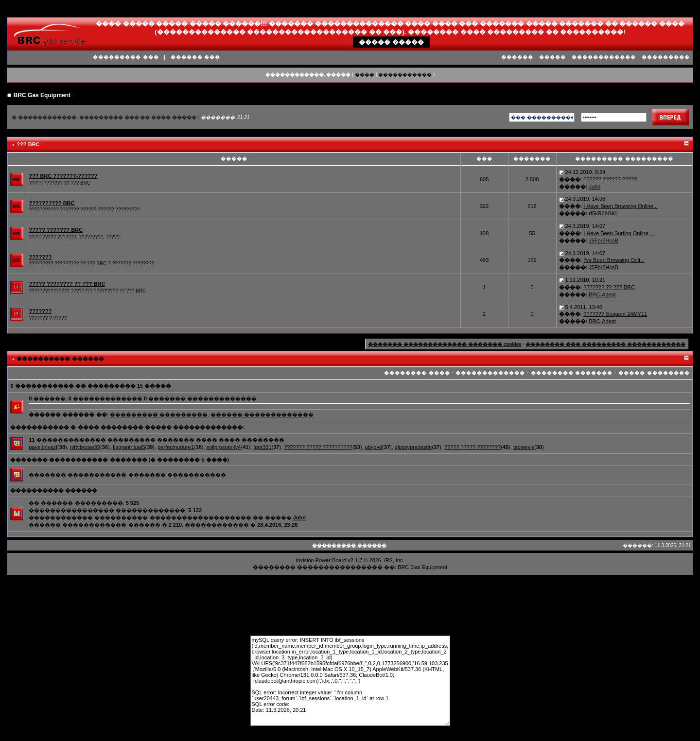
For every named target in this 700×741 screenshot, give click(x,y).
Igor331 (262, 447)
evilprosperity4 (224, 447)
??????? (40, 257)
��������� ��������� (159, 414)
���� (365, 75)
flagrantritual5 (129, 447)
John (595, 187)
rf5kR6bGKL (604, 213)
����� (552, 57)
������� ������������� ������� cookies (445, 344)
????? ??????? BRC (56, 230)
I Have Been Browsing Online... (621, 206)
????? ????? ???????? (472, 447)
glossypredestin (413, 447)
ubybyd (374, 447)
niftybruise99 (85, 447)
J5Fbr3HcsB (604, 241)
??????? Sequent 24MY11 (615, 314)
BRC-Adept (602, 294)
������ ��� (196, 57)
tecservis (524, 447)
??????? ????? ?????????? (318, 447)
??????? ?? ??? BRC (609, 287)
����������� (405, 75)
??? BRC (28, 144)
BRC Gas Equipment (42, 95)
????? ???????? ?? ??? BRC (67, 284)
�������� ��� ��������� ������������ (605, 344)
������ (517, 57)
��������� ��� (126, 57)
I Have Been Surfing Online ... (619, 233)
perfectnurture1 (176, 447)
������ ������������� (262, 414)
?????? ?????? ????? (610, 179)
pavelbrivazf (43, 447)
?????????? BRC (52, 203)
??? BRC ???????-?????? (63, 176)
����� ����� (391, 42)
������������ (604, 57)
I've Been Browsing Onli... (614, 260)
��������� (666, 57)
